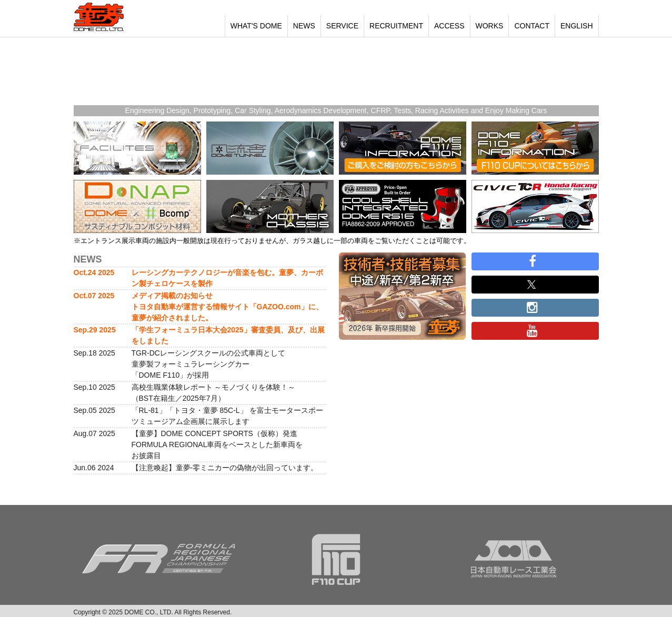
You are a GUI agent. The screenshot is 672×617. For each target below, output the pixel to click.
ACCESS (449, 26)
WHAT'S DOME (256, 26)
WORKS (490, 26)
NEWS (304, 26)
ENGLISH (576, 26)
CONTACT (532, 26)
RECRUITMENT (396, 26)
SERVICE (342, 26)
